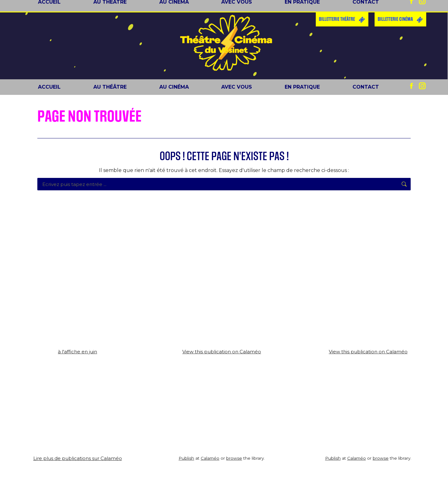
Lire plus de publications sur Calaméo (78, 458)
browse (234, 458)
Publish (186, 458)
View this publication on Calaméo (222, 352)
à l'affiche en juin (77, 352)
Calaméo (210, 458)
